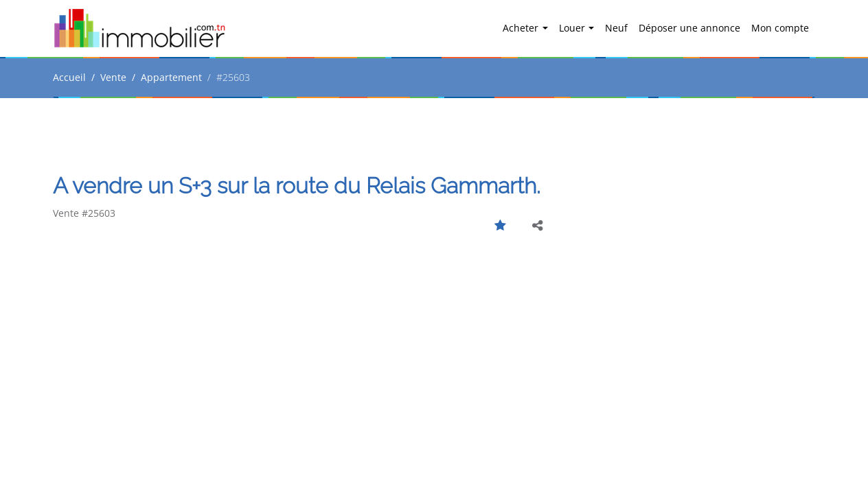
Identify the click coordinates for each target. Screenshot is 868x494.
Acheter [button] (522, 28)
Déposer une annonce (689, 28)
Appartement (171, 77)
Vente (113, 77)
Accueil (69, 77)
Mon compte (780, 28)
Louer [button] (573, 28)
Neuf (616, 28)
